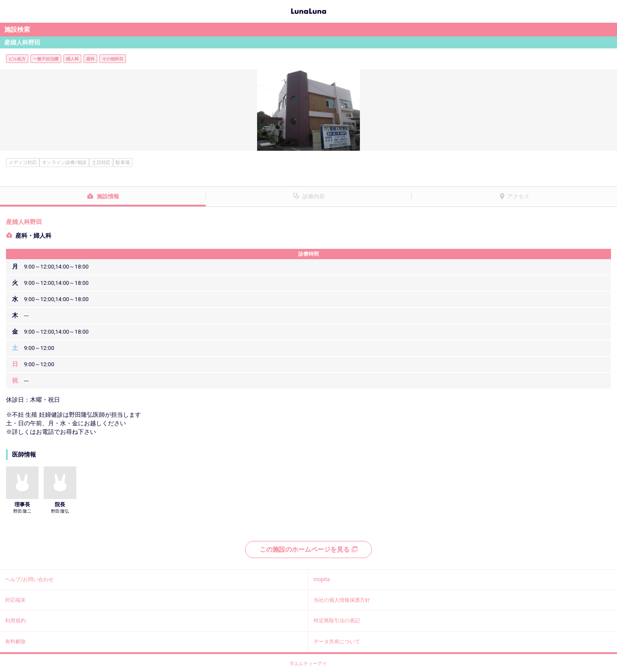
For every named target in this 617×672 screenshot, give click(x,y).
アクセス (518, 196)
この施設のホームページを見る (308, 550)
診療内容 (314, 196)
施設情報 (108, 196)
